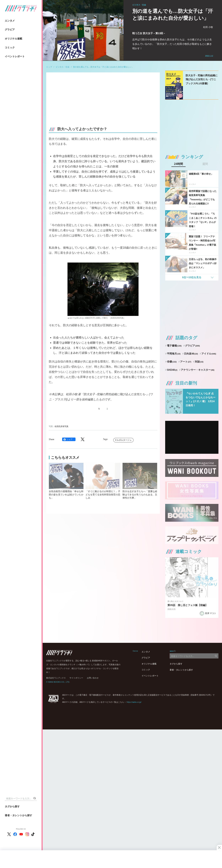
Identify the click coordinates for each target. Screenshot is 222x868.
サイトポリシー (76, 678)
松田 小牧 (208, 27)
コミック (10, 47)
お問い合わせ (93, 678)
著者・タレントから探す (18, 815)
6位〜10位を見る (192, 277)
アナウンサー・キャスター (198, 370)
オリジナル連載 (13, 39)
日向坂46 (191, 354)
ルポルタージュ (124, 440)
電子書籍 (174, 346)
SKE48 (172, 370)
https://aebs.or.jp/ (134, 702)
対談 (199, 362)
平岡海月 (174, 354)
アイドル (209, 354)
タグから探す (12, 806)
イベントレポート (15, 56)
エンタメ (10, 21)
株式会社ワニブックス (56, 678)
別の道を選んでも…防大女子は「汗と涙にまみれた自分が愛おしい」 (103, 67)
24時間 (178, 164)
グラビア (10, 30)
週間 (205, 164)
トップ (49, 67)
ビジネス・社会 (63, 67)
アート (186, 362)
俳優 (172, 362)
